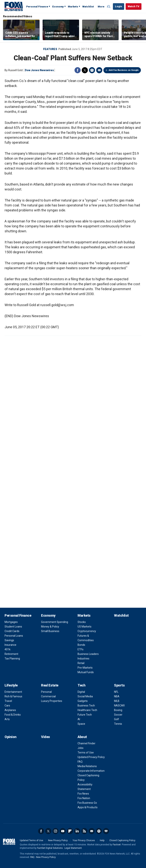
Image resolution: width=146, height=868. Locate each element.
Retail (81, 663)
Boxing (118, 710)
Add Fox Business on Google (124, 70)
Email (99, 70)
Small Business (50, 631)
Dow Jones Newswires (39, 70)
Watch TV (134, 6)
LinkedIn (77, 831)
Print (92, 70)
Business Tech (86, 706)
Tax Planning (12, 659)
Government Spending (55, 622)
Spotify (99, 831)
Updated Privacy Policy (91, 757)
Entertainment (13, 692)
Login (119, 6)
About (82, 737)
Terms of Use (86, 753)
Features (50, 49)
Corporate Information (91, 771)
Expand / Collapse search (109, 7)
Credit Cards (12, 631)
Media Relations (87, 766)
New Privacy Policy (58, 840)
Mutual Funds (86, 672)
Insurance (10, 645)
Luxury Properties (52, 701)
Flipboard (70, 831)
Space (81, 724)
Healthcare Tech (87, 710)
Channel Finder (86, 743)
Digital (81, 692)
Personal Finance (37, 7)
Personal (46, 692)
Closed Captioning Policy (122, 840)
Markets (73, 7)
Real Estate (50, 685)
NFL (116, 692)
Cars (7, 706)
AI (79, 719)
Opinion (11, 737)
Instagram (56, 831)
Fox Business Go (87, 803)
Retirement (11, 654)
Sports (119, 685)
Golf (117, 719)
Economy (58, 7)
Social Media (85, 696)
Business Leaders (88, 654)
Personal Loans (14, 636)
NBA (117, 696)
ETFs (81, 649)
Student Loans (13, 627)
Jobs (81, 748)
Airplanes (10, 710)
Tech (81, 685)
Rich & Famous (13, 696)
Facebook (78, 70)
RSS (84, 831)
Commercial (48, 696)
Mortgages (11, 622)
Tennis (118, 724)
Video (46, 737)
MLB (117, 701)
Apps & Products (88, 807)
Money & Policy (50, 627)
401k (8, 649)
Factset (117, 845)
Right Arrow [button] (139, 30)
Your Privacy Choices (84, 840)
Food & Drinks (13, 715)
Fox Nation (84, 798)
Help (102, 840)
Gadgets (83, 701)
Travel (8, 701)
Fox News (83, 794)
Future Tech (85, 715)
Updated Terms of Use (31, 840)
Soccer (118, 715)
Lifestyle (11, 685)
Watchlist (88, 7)
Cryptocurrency (87, 631)
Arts (7, 719)
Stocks (82, 622)
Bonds (81, 645)
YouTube (63, 831)
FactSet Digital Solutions (50, 848)
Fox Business (14, 6)
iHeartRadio (106, 831)
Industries (83, 659)
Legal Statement (73, 848)
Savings (9, 640)
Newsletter (92, 831)
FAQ (80, 762)
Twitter (85, 70)
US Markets (85, 627)
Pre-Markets (85, 668)
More (101, 7)
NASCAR (119, 706)
